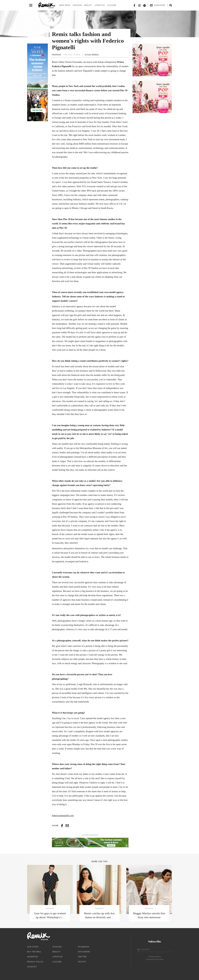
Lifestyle (100, 5)
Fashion (77, 5)
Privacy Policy (35, 962)
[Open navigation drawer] (31, 5)
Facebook (84, 947)
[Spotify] (145, 5)
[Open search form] (171, 5)
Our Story (33, 947)
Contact (32, 967)
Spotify (82, 962)
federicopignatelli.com (63, 815)
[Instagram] (139, 5)
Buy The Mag (34, 952)
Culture (112, 5)
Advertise (33, 957)
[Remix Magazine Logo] (47, 5)
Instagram (84, 952)
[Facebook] (134, 5)
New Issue (65, 5)
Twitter (82, 957)
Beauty (88, 5)
